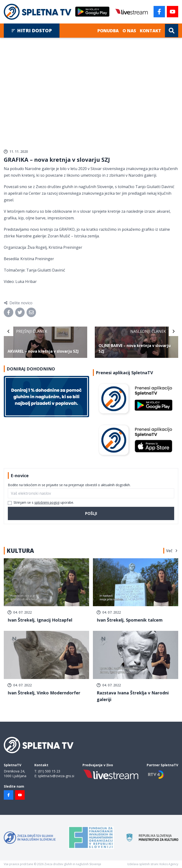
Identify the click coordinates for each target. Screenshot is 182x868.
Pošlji (91, 513)
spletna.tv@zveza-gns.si (56, 776)
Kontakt (150, 31)
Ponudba (108, 31)
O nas (129, 31)
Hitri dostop (32, 30)
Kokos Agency (169, 864)
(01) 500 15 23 (49, 771)
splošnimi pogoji (47, 502)
